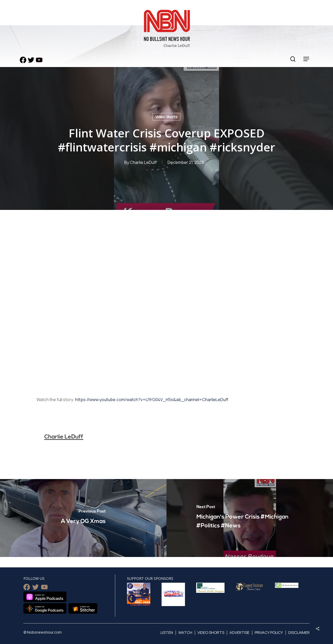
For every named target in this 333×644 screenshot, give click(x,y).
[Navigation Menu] (306, 59)
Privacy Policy (269, 632)
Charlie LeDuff (143, 162)
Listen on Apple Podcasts (45, 597)
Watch (185, 632)
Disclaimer (299, 632)
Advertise (239, 632)
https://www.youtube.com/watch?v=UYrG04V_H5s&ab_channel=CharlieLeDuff (152, 400)
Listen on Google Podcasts (45, 608)
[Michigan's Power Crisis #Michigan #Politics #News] (250, 518)
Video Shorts (166, 117)
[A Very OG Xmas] (83, 518)
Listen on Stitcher (83, 608)
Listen (167, 632)
